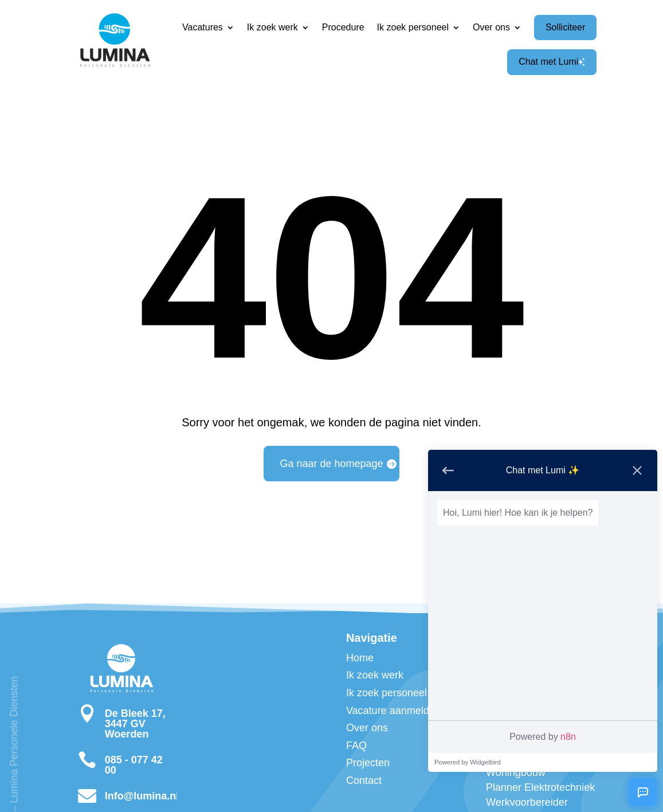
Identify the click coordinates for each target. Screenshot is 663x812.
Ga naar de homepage (331, 464)
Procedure (343, 27)
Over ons (491, 27)
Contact (364, 780)
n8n (568, 737)
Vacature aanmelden (393, 711)
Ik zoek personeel (413, 27)
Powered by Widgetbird (468, 762)
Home (360, 658)
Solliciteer (565, 27)
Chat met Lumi (552, 62)
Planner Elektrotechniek (540, 787)
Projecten (368, 763)
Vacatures (203, 27)
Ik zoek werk (272, 27)
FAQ (356, 746)
